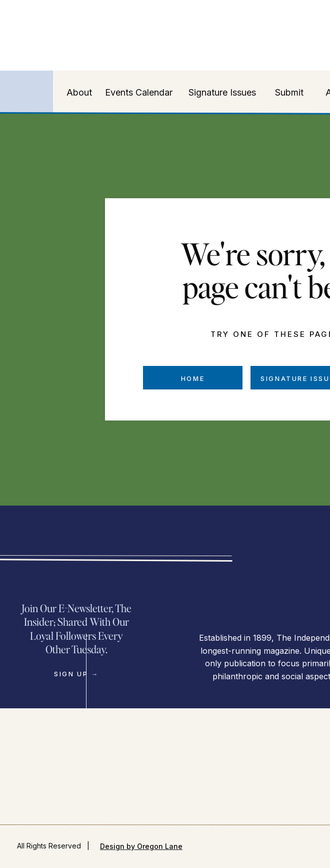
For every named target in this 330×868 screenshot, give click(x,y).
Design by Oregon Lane (141, 846)
